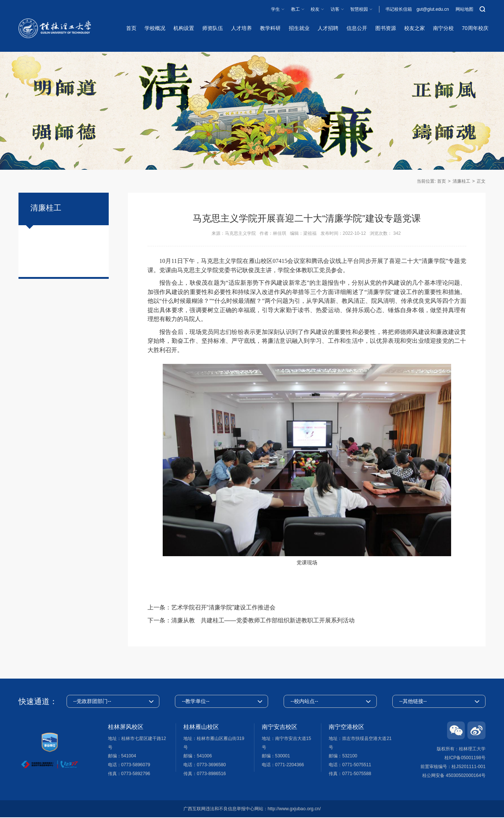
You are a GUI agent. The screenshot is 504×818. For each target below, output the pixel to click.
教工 (295, 9)
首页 (442, 181)
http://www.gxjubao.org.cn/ (294, 809)
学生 (275, 9)
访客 (335, 9)
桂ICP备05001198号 (465, 758)
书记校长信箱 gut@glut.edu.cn (417, 9)
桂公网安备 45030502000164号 (454, 776)
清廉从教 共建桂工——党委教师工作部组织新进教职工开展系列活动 (263, 620)
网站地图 (464, 9)
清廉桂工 (461, 181)
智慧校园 (359, 9)
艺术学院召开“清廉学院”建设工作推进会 (224, 607)
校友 (315, 9)
